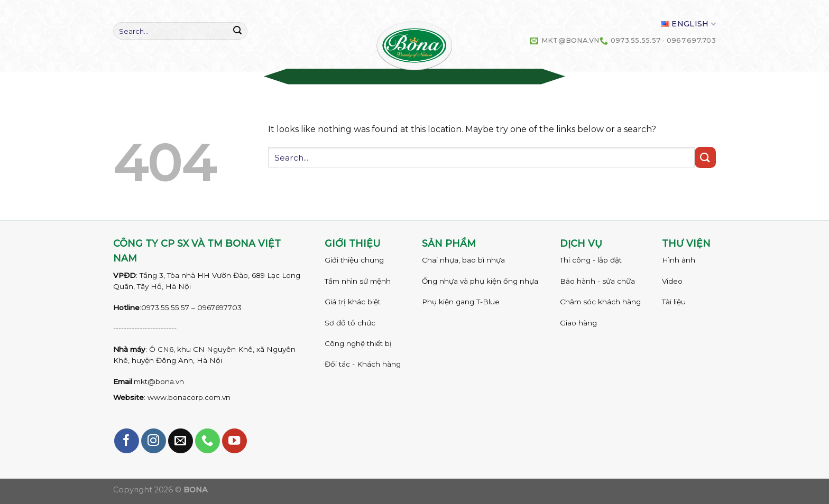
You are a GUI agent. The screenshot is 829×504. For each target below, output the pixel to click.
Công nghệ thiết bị (358, 343)
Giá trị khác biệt (353, 302)
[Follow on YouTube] (234, 441)
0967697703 (219, 307)
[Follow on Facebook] (127, 441)
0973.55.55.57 (165, 307)
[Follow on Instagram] (154, 441)
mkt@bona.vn (159, 381)
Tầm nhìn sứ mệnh (358, 281)
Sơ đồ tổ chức (350, 323)
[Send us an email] (181, 441)
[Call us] (208, 441)
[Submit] (237, 31)
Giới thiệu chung (354, 260)
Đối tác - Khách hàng (363, 364)
